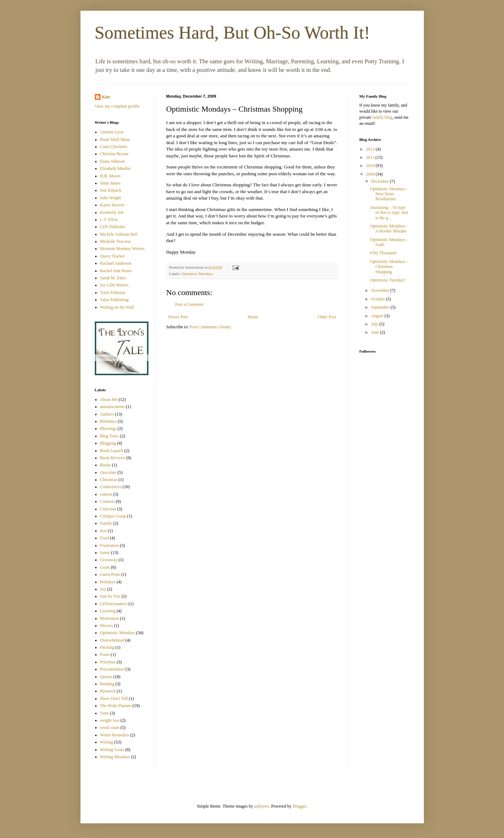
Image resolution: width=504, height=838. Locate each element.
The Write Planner (116, 706)
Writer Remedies (115, 735)
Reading (107, 684)
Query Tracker (113, 256)
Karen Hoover (112, 205)
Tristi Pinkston (113, 293)
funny (105, 553)
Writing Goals (112, 750)
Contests (107, 501)
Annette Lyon (112, 132)
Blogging (108, 443)
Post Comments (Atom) (210, 327)
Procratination (112, 669)
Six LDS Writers (114, 285)
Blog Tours (110, 436)
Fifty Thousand (383, 253)
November (381, 290)
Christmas (109, 480)
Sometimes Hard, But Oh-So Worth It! (233, 33)
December (380, 181)
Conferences (111, 487)
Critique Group (113, 516)
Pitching (107, 647)
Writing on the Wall (117, 307)
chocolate (108, 472)
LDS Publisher (113, 227)
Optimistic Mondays (197, 274)
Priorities (108, 662)
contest (106, 494)
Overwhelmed (112, 640)
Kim (106, 97)
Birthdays (109, 421)
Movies (107, 626)
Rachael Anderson (116, 263)
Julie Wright (111, 198)
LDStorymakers (114, 604)
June (375, 332)
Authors (107, 414)
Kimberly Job (112, 212)
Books (106, 465)
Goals (105, 567)
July (375, 324)
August (378, 316)
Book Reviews (113, 458)
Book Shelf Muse (115, 139)
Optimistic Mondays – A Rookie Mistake (389, 229)
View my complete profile (117, 106)
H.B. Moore (111, 176)
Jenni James (111, 183)
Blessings (108, 428)
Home (253, 317)
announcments (112, 407)
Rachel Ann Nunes (116, 271)
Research (108, 691)
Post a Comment (189, 304)
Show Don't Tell (114, 699)
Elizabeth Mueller (116, 168)
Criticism (108, 509)
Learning (108, 611)
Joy (103, 589)
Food (105, 538)
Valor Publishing (114, 300)
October (378, 299)
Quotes (106, 677)
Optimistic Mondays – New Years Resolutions (389, 194)
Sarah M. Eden (113, 278)
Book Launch (112, 451)
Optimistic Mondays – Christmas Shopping (389, 267)
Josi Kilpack (111, 190)
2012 (371, 149)
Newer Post (178, 317)
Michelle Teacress (116, 241)
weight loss (110, 720)
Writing (107, 742)
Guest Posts (110, 574)
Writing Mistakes (115, 757)
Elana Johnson (113, 161)
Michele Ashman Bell (119, 234)
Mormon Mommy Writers (123, 249)
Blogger (299, 806)
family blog (382, 117)
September (381, 307)
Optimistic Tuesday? (388, 280)
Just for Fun (110, 596)
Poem (105, 655)
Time (105, 713)
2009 (371, 174)
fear (104, 531)
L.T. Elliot (109, 220)
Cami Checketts (114, 147)
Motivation (110, 618)
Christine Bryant (114, 154)
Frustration (110, 545)
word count (110, 727)
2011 (371, 157)
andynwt (262, 806)
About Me (109, 400)
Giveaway (109, 560)
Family (106, 523)
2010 (371, 166)
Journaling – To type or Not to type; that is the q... (389, 213)
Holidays (108, 582)
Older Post (327, 317)
